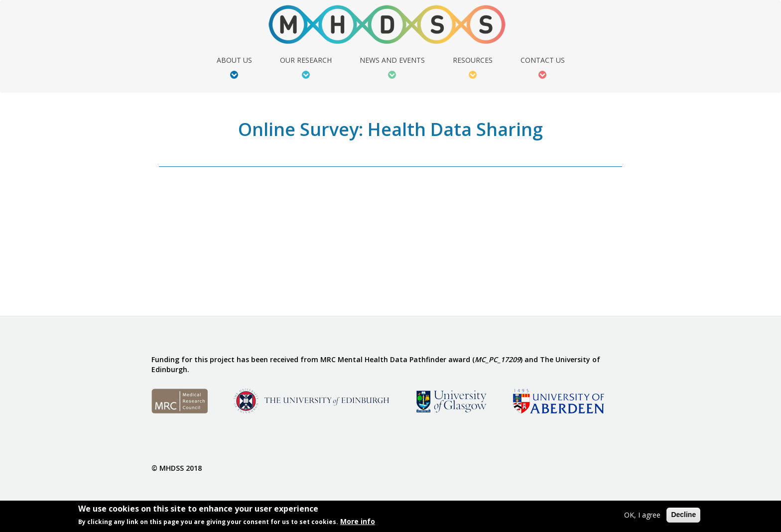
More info (358, 521)
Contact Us (543, 61)
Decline (683, 515)
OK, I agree (642, 515)
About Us (234, 61)
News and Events (392, 61)
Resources (473, 61)
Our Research (306, 61)
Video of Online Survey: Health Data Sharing (239, 242)
